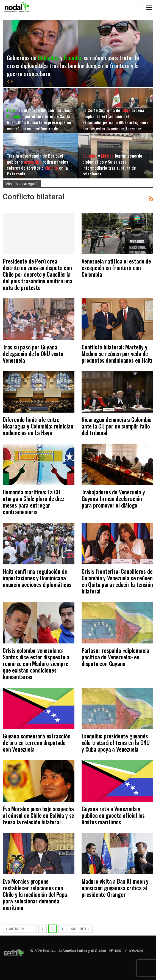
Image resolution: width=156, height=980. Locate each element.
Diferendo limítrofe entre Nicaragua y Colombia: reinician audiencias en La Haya (38, 426)
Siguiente (80, 929)
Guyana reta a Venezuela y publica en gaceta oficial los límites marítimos (113, 815)
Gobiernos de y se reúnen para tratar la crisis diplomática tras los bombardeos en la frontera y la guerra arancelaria (73, 65)
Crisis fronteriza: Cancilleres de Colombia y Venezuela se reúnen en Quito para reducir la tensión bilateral (117, 581)
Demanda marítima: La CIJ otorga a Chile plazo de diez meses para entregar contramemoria (33, 502)
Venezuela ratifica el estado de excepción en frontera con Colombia (116, 268)
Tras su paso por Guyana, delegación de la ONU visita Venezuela (33, 353)
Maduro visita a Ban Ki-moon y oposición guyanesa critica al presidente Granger (115, 888)
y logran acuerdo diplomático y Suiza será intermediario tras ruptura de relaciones (112, 165)
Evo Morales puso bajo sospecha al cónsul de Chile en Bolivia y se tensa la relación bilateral (38, 815)
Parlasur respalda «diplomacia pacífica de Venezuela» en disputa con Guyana (115, 657)
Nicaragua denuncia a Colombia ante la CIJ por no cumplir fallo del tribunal (117, 426)
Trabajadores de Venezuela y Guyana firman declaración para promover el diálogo (113, 498)
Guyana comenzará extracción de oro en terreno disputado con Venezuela (37, 742)
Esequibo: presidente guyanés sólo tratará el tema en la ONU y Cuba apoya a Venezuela (116, 742)
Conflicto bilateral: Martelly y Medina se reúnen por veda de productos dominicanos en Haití (117, 353)
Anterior (15, 929)
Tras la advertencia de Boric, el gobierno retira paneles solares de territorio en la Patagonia (37, 165)
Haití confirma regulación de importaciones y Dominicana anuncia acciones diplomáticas (37, 578)
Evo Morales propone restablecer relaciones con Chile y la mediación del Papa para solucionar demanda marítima (35, 894)
